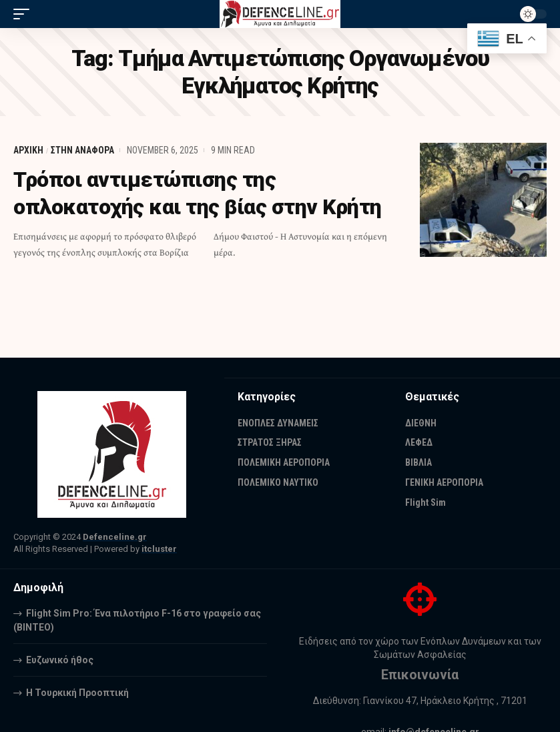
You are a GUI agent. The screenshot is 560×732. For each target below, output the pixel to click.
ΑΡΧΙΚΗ (28, 150)
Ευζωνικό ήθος (60, 660)
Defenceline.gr (115, 537)
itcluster (159, 549)
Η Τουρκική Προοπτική (77, 693)
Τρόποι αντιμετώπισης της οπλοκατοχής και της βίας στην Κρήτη (200, 193)
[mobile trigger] (25, 14)
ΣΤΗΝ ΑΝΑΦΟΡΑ (82, 150)
